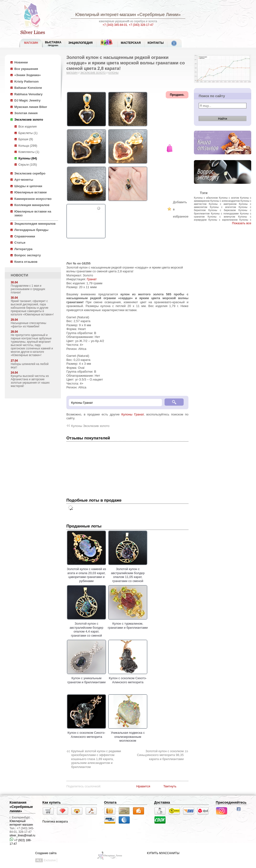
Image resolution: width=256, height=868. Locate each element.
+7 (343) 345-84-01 (115, 25)
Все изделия (27, 126)
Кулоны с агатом (229, 198)
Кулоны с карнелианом (223, 220)
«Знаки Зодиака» (28, 75)
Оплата (110, 802)
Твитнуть (170, 786)
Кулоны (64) (28, 158)
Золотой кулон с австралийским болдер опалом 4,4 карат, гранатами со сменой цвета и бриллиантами (86, 630)
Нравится (143, 786)
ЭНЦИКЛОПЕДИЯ (80, 43)
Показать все (242, 223)
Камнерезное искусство (33, 199)
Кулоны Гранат (132, 414)
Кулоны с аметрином (223, 204)
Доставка (162, 802)
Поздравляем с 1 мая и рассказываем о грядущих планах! (28, 289)
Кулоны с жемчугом (221, 217)
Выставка (53, 44)
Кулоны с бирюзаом (222, 210)
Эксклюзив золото (29, 120)
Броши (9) (26, 139)
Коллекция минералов (32, 205)
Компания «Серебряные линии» (21, 807)
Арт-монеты (24, 180)
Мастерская (131, 43)
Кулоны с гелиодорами (225, 213)
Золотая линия (26, 113)
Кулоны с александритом (225, 201)
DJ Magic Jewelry (27, 100)
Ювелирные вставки (30, 192)
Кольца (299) (28, 146)
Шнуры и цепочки (28, 186)
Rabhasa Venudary (28, 94)
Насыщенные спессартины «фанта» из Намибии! (28, 325)
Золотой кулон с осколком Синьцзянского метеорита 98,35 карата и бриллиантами (160, 755)
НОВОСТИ (19, 275)
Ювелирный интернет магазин (21, 823)
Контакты (156, 43)
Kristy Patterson (27, 81)
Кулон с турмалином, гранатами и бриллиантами (128, 624)
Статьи (20, 243)
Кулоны (113, 73)
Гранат (92, 279)
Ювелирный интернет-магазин (106, 15)
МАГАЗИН (31, 43)
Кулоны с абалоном (206, 198)
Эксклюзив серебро (30, 173)
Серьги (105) (28, 165)
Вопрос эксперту (28, 255)
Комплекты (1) (29, 152)
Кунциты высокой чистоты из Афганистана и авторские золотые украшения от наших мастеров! (30, 381)
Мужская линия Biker (31, 107)
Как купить (52, 802)
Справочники (25, 236)
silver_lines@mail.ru (22, 835)
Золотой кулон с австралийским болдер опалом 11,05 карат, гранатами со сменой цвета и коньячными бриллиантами (128, 577)
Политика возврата (55, 822)
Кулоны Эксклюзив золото (90, 426)
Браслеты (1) (28, 133)
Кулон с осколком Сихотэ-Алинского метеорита (128, 678)
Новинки (21, 62)
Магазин (72, 73)
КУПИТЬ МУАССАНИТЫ (163, 853)
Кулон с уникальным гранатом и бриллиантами (86, 678)
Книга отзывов (26, 262)
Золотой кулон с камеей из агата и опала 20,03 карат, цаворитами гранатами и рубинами (86, 573)
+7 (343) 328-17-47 (141, 25)
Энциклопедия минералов (35, 224)
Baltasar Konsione (28, 88)
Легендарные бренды (31, 230)
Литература (23, 249)
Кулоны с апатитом (223, 207)
